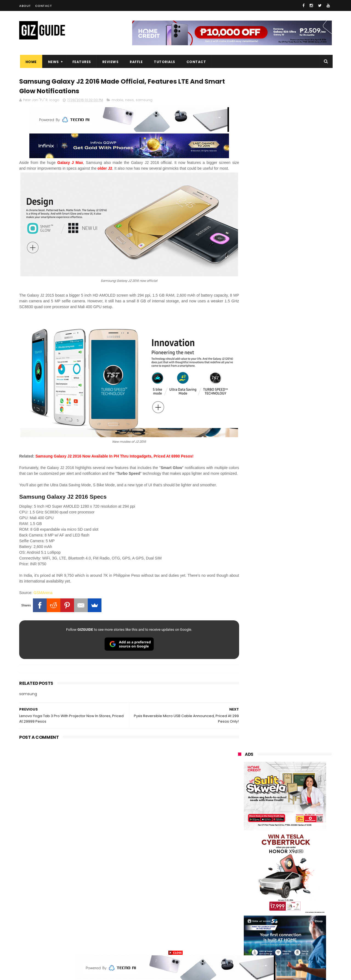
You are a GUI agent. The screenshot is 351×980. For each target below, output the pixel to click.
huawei (241, 823)
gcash (293, 874)
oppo (239, 833)
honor (273, 844)
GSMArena (43, 593)
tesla (239, 945)
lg (296, 854)
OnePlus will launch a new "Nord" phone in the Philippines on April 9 (297, 606)
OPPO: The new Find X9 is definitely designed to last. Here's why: (278, 354)
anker (276, 925)
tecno (301, 864)
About (25, 6)
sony (271, 864)
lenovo (240, 864)
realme (241, 844)
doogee (282, 904)
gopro (296, 935)
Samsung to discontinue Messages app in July (291, 707)
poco (239, 884)
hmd (268, 935)
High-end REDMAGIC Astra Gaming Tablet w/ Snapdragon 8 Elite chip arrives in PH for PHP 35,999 (298, 580)
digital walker (246, 904)
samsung (144, 101)
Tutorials (164, 62)
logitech (242, 915)
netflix (240, 894)
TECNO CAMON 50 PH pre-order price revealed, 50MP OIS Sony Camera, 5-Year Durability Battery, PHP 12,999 (298, 762)
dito (265, 874)
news (129, 101)
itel (295, 894)
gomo (304, 925)
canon (268, 894)
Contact (44, 6)
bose (294, 945)
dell (292, 915)
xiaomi (271, 833)
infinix (269, 854)
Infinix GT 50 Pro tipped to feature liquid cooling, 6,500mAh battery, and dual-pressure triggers (299, 659)
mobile (117, 101)
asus (302, 844)
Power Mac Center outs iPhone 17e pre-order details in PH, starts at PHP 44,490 (297, 735)
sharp (298, 884)
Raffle (136, 62)
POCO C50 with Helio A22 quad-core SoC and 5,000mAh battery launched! (299, 552)
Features (81, 62)
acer (238, 874)
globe (240, 854)
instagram (244, 925)
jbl (268, 915)
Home (30, 62)
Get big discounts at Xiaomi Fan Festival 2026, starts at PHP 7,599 (299, 527)
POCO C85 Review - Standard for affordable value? (296, 682)
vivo (302, 833)
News (53, 62)
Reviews (110, 62)
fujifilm (269, 884)
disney (240, 935)
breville (267, 945)
